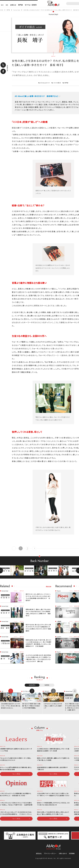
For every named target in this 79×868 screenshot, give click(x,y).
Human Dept (53, 14)
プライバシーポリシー (50, 853)
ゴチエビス (47, 691)
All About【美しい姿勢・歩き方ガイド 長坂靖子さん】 (37, 96)
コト (7, 5)
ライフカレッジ (26, 691)
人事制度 (59, 621)
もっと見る (16, 774)
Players (59, 591)
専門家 (20, 5)
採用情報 (72, 853)
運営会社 (39, 853)
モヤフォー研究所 (31, 5)
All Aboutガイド (45, 83)
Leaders (59, 606)
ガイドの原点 (57, 83)
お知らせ (13, 5)
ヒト (2, 5)
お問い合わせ (63, 853)
